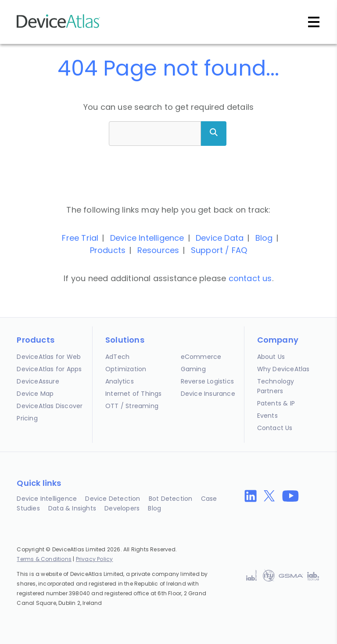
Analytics (120, 381)
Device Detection (113, 499)
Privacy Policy (95, 559)
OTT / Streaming (132, 406)
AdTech (117, 357)
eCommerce (201, 357)
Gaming (193, 369)
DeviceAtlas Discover (50, 406)
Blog (264, 238)
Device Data (220, 238)
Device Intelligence (147, 238)
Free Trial (80, 238)
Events (267, 416)
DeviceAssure (38, 381)
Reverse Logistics (207, 381)
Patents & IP (276, 403)
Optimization (126, 369)
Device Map (35, 394)
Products (108, 250)
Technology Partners (276, 386)
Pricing (27, 418)
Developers (122, 508)
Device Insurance (208, 394)
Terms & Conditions (44, 559)
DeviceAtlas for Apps (49, 369)
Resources (158, 250)
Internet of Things (134, 394)
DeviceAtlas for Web (49, 357)
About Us (271, 357)
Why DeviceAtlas (283, 369)
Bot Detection (171, 499)
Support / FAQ (219, 250)
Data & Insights (72, 508)
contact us (250, 278)
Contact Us (275, 428)
